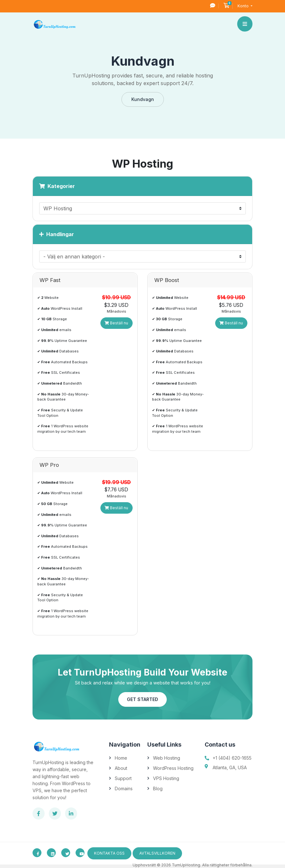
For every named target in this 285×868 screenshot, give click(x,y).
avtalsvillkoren (157, 853)
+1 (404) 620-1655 (232, 758)
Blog (158, 788)
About (121, 768)
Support (123, 778)
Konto (244, 6)
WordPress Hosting (173, 768)
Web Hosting (167, 758)
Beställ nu (116, 323)
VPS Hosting (166, 778)
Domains (124, 788)
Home (121, 758)
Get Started (142, 699)
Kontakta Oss (109, 853)
